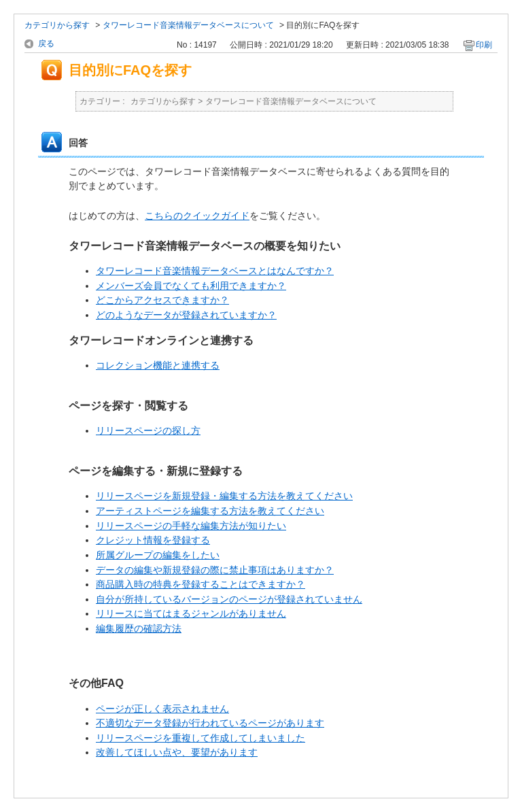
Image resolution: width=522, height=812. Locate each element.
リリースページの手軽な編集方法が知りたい (191, 526)
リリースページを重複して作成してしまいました (201, 738)
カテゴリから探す (57, 25)
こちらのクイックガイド (197, 216)
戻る (46, 44)
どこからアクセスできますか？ (162, 300)
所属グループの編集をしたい (158, 555)
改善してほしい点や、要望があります (177, 752)
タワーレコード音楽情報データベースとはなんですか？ (215, 271)
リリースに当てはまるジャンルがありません (191, 613)
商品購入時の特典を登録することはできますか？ (201, 584)
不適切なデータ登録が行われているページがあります (210, 723)
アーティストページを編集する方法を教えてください (210, 511)
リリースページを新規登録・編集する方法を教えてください (224, 496)
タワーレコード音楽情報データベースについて (188, 25)
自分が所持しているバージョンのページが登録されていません (229, 599)
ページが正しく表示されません (162, 709)
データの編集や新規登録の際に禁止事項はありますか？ (215, 570)
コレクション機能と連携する (158, 365)
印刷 (484, 45)
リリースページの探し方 (148, 430)
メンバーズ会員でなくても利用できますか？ (191, 286)
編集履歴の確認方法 (139, 628)
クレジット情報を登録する (153, 540)
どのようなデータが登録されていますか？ (186, 315)
